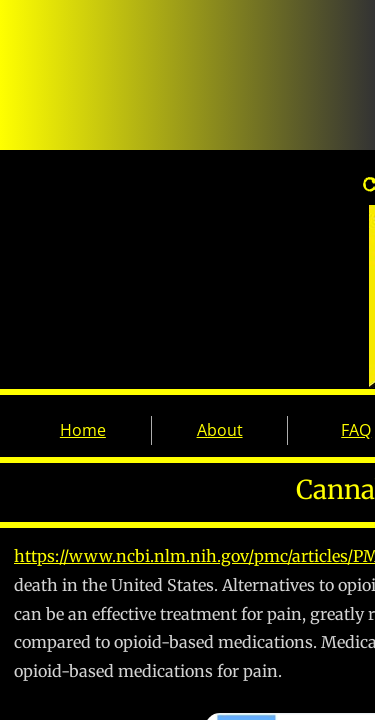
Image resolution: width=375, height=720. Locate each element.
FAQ (356, 430)
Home (83, 430)
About (220, 430)
